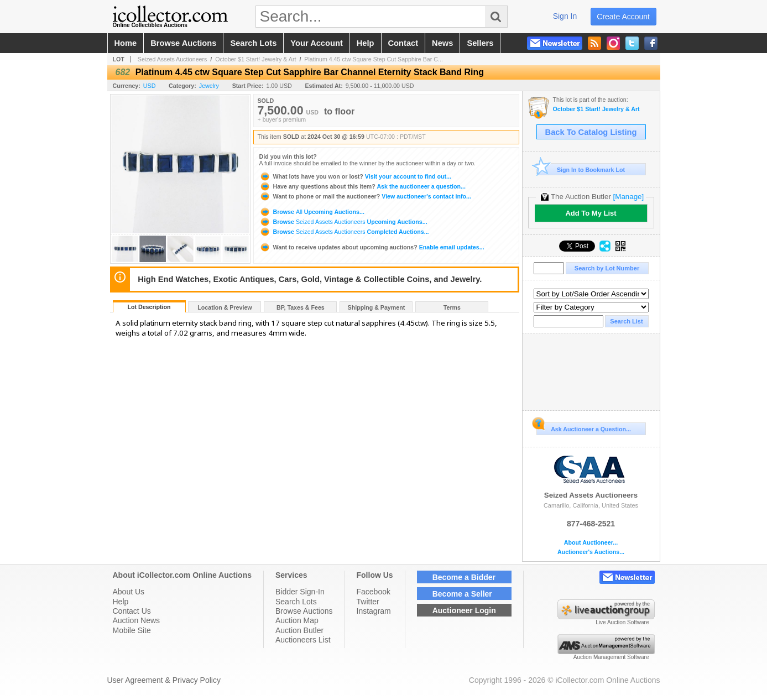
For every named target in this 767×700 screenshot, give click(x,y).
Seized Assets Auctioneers (173, 59)
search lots (253, 43)
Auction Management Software (611, 657)
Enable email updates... (372, 247)
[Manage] (628, 197)
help (366, 43)
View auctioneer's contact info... (365, 196)
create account (623, 17)
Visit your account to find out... (355, 176)
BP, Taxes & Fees (301, 307)
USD (150, 86)
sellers (480, 43)
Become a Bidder (464, 577)
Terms (452, 307)
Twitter (368, 602)
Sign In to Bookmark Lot (581, 169)
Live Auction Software (622, 622)
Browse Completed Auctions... (344, 232)
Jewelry (209, 86)
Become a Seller (462, 594)
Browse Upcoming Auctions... (312, 212)
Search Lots (296, 602)
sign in (565, 16)
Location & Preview (225, 307)
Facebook (374, 592)
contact (403, 43)
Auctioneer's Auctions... (591, 552)
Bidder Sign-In (300, 592)
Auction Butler (299, 630)
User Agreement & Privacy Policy (164, 680)
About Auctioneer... (591, 543)
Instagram (374, 611)
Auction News (137, 620)
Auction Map (297, 620)
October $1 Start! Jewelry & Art (255, 59)
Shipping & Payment (377, 307)
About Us (129, 592)
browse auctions (183, 43)
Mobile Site (132, 630)
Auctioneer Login (464, 610)
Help (121, 602)
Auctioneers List (303, 640)
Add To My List (591, 213)
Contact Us (132, 611)
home (126, 43)
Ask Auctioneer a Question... (584, 427)
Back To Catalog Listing (591, 132)
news (442, 43)
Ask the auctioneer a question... (362, 186)
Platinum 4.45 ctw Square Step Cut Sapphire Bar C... (374, 59)
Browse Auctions (304, 611)
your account (316, 43)
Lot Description (149, 307)
